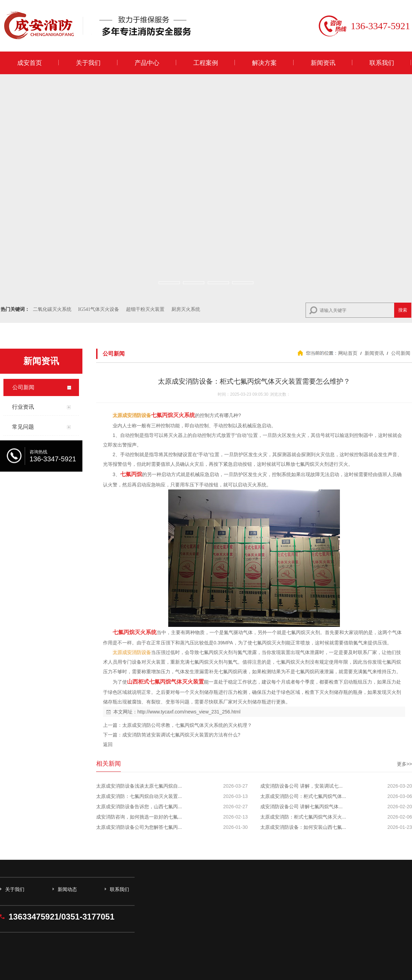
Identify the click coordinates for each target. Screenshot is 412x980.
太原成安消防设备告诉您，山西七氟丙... (139, 807)
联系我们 (382, 63)
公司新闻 (400, 353)
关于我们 (88, 63)
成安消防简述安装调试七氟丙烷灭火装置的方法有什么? (181, 735)
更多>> (404, 764)
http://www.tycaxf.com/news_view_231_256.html (189, 712)
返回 (108, 744)
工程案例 (206, 63)
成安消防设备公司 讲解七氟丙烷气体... (301, 807)
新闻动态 (67, 889)
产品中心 (147, 63)
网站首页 (348, 353)
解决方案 (264, 63)
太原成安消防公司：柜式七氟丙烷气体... (303, 796)
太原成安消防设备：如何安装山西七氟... (303, 827)
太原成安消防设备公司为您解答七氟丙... (139, 827)
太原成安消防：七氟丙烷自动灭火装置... (139, 796)
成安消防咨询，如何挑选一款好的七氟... (139, 817)
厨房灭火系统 (186, 309)
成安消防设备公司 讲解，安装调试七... (301, 786)
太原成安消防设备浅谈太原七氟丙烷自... (139, 786)
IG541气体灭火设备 (99, 309)
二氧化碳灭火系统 (52, 309)
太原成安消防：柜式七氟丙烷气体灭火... (303, 817)
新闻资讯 (323, 63)
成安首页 (30, 63)
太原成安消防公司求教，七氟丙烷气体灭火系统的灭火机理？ (187, 725)
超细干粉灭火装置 (145, 309)
